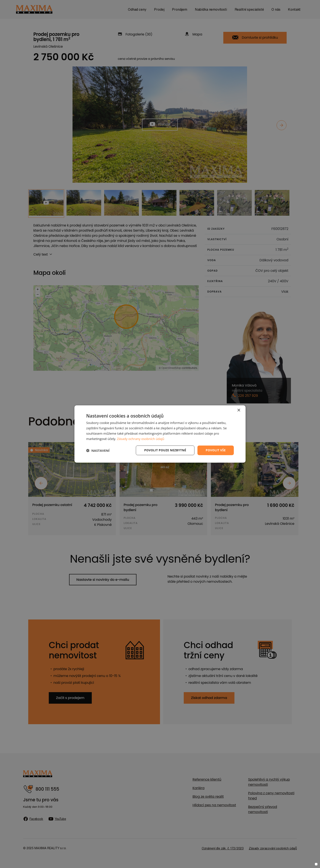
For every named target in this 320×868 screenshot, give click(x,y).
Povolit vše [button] (216, 450)
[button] (98, 450)
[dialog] (160, 434)
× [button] (239, 410)
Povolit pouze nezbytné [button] (165, 450)
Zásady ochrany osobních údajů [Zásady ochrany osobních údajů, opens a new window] (141, 439)
